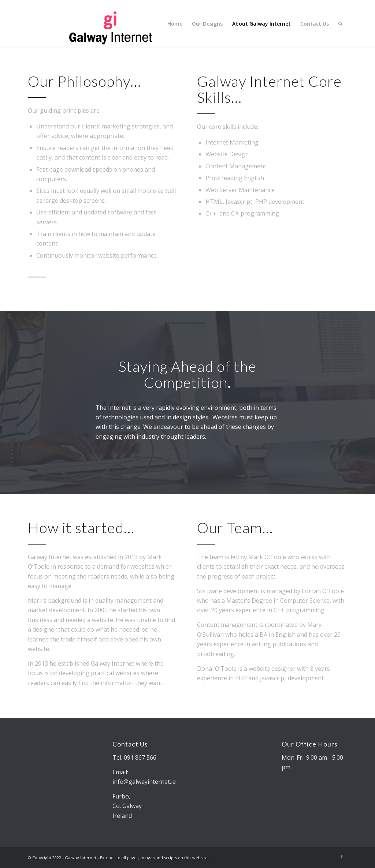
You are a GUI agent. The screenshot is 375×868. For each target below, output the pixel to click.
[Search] (340, 24)
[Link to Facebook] (342, 857)
